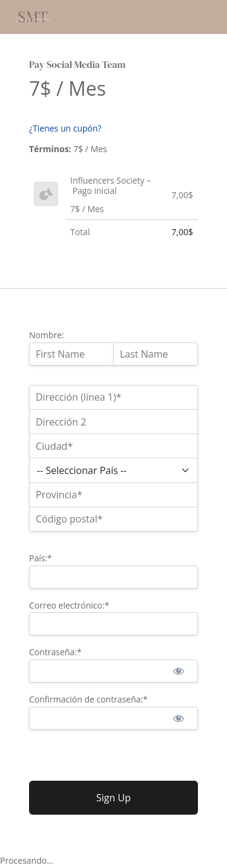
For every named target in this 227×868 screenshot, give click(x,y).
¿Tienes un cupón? (65, 128)
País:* (41, 558)
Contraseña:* (55, 652)
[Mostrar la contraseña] (178, 671)
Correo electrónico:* (69, 605)
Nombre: (47, 335)
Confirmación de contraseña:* (88, 699)
